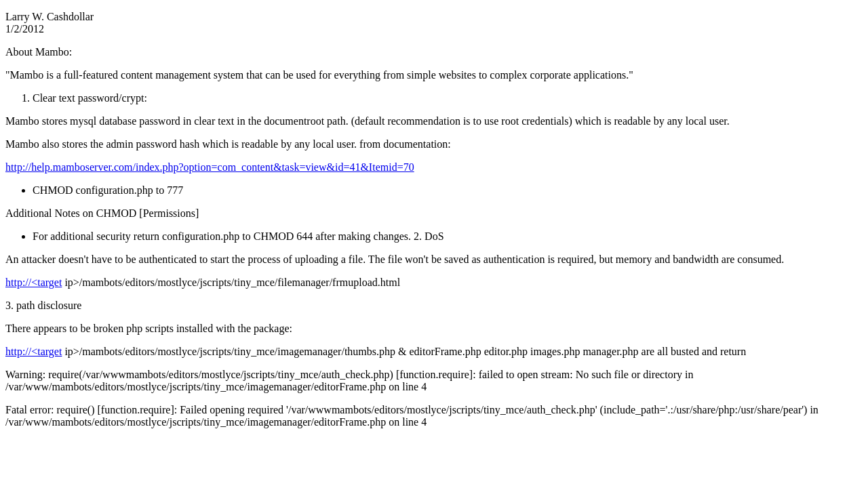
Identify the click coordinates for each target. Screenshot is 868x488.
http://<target (34, 282)
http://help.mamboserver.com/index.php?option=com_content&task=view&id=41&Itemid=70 (210, 167)
